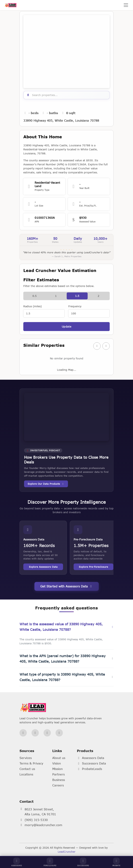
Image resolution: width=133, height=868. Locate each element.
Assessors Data (91, 758)
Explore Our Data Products (46, 484)
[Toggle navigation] (126, 5)
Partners (58, 774)
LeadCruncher (67, 852)
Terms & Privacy (31, 763)
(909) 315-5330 (36, 820)
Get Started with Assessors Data (67, 586)
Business (59, 780)
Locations (26, 774)
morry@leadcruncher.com (43, 825)
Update (67, 327)
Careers (58, 785)
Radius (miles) (33, 306)
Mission (57, 769)
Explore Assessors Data (43, 567)
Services (26, 758)
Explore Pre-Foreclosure (93, 567)
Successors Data (91, 763)
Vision (57, 763)
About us (59, 758)
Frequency (75, 306)
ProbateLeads (89, 769)
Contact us (27, 769)
